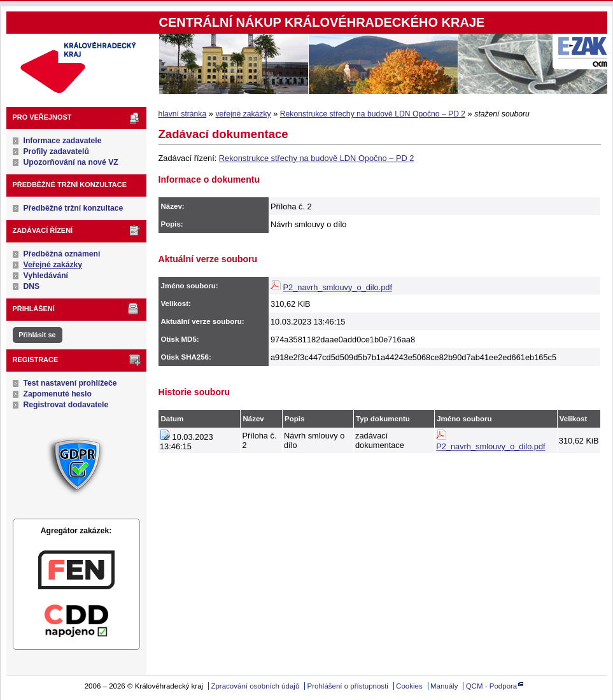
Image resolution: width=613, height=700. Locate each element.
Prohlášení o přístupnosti (348, 686)
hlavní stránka (183, 114)
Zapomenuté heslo (58, 394)
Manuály (444, 686)
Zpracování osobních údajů (255, 686)
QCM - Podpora (492, 686)
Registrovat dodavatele (66, 405)
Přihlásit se (37, 335)
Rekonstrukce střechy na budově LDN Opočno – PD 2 (373, 114)
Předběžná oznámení (62, 254)
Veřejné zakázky (53, 265)
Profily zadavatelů (56, 151)
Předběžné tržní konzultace (74, 208)
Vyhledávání (46, 276)
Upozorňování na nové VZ (71, 162)
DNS (32, 286)
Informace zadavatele (63, 141)
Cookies (409, 686)
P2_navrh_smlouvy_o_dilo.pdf (338, 287)
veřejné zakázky (243, 114)
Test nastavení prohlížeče (70, 383)
